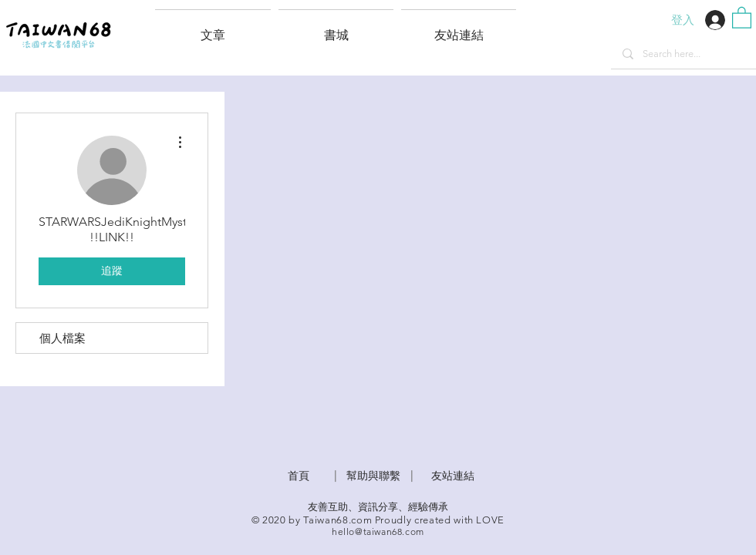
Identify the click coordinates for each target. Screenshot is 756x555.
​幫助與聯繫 (373, 476)
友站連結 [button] (453, 476)
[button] (459, 29)
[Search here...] (683, 54)
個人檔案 (62, 338)
